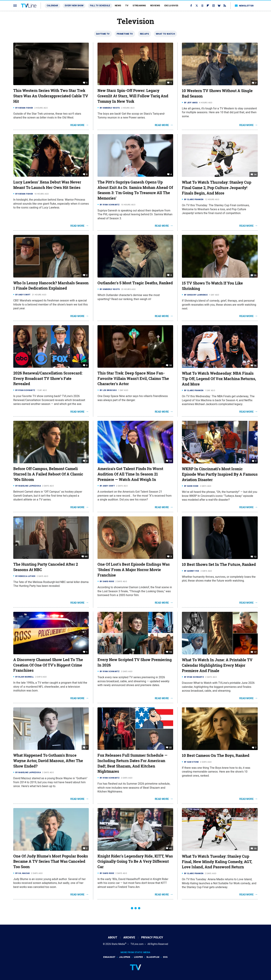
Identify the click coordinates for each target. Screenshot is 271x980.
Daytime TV (103, 34)
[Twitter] (197, 6)
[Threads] (202, 6)
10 (170, 365)
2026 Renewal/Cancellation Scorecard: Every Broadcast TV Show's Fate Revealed (48, 379)
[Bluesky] (219, 6)
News (118, 6)
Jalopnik (125, 957)
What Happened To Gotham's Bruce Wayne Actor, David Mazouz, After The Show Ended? (48, 761)
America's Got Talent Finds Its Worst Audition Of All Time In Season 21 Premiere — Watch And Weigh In (130, 474)
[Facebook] (191, 6)
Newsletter (244, 6)
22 (170, 747)
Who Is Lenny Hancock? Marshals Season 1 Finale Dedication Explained (51, 286)
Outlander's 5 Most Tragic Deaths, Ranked (135, 283)
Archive (129, 937)
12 (255, 557)
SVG (165, 957)
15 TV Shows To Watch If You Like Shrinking (212, 286)
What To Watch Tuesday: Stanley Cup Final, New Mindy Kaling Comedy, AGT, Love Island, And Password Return (217, 862)
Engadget (109, 957)
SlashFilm (153, 957)
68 (86, 556)
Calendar (53, 6)
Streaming (139, 6)
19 (255, 275)
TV (127, 6)
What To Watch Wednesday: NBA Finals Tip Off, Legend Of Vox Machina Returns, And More (219, 379)
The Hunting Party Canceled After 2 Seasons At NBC (46, 567)
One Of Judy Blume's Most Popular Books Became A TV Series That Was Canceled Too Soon (51, 862)
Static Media (118, 944)
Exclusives (171, 6)
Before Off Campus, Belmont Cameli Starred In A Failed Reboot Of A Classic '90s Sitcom (48, 474)
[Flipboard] (208, 6)
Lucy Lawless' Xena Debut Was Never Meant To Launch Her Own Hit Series (47, 185)
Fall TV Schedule (100, 6)
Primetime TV (125, 34)
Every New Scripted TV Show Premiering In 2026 (135, 662)
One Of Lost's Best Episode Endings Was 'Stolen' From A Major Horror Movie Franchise (134, 570)
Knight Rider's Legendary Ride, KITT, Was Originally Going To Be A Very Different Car (135, 862)
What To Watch (165, 34)
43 (170, 848)
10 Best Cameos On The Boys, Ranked (216, 755)
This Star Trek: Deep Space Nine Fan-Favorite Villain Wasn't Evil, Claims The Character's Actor (133, 379)
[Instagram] (214, 6)
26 (255, 365)
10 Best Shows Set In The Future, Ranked (219, 564)
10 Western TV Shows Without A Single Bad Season (217, 93)
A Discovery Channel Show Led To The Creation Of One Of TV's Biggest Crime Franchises (48, 665)
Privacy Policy (152, 937)
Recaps (144, 34)
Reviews (155, 6)
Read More (77, 125)
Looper (138, 957)
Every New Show (74, 6)
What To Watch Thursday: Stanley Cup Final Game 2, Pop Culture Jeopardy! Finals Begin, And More (217, 188)
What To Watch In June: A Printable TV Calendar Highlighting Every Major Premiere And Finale (217, 665)
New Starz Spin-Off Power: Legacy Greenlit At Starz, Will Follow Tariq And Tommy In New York (133, 96)
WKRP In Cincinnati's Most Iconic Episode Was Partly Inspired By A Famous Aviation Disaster (220, 474)
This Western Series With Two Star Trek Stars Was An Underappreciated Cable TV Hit (51, 96)
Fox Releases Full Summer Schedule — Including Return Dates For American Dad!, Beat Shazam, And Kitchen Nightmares (132, 763)
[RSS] (225, 6)
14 (255, 174)
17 (255, 652)
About (113, 937)
